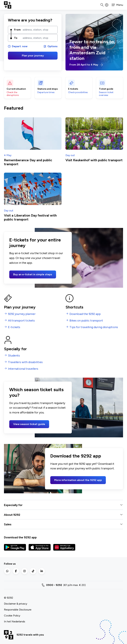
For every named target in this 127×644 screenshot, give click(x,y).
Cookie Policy (12, 616)
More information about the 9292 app (78, 480)
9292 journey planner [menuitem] (22, 314)
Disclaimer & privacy (16, 604)
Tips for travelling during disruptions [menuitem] (94, 327)
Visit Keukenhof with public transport (94, 160)
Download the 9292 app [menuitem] (85, 314)
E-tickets (73, 89)
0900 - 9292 (54, 585)
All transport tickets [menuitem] (21, 321)
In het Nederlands (15, 621)
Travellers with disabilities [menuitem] (25, 362)
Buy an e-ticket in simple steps (33, 274)
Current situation (16, 89)
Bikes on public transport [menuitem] (86, 321)
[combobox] (39, 30)
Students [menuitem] (14, 356)
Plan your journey (33, 56)
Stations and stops (48, 89)
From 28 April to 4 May (86, 65)
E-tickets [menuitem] (14, 327)
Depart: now (18, 46)
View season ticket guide (29, 424)
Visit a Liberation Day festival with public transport (30, 217)
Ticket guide (106, 89)
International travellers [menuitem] (23, 369)
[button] (117, 5)
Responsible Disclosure (18, 610)
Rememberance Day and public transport (28, 162)
